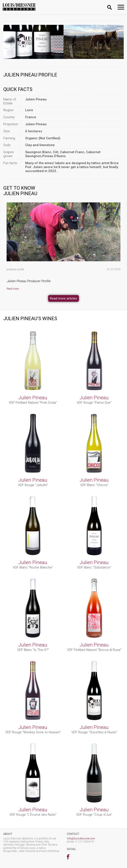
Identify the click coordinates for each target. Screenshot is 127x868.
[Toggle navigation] (121, 7)
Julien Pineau (33, 398)
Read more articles (63, 298)
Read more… (13, 289)
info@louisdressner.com (81, 839)
